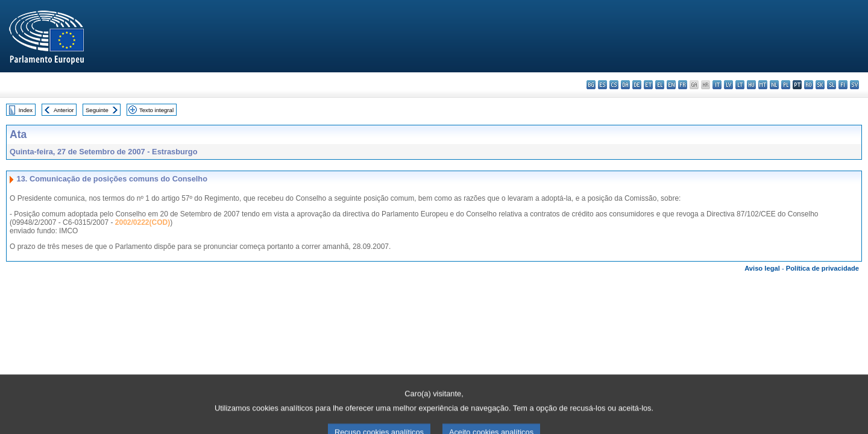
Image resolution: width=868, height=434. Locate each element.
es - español (602, 85)
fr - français (683, 85)
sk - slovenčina (820, 85)
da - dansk (625, 85)
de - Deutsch (637, 85)
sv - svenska (854, 85)
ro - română (809, 85)
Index (26, 110)
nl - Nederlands (774, 85)
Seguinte (97, 110)
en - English (671, 85)
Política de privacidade (822, 268)
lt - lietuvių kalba (740, 85)
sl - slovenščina (832, 85)
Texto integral (156, 110)
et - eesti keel (648, 85)
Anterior (64, 110)
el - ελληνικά (660, 85)
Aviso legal (762, 268)
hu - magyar (751, 85)
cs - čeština (614, 85)
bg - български (591, 85)
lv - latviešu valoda (728, 85)
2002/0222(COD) (143, 222)
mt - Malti (763, 85)
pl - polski (786, 85)
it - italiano (717, 85)
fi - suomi (843, 85)
